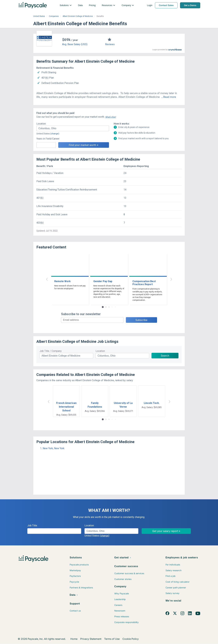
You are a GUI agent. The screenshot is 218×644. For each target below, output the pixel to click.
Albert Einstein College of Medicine (78, 16)
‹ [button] (47, 279)
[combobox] (73, 128)
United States (39, 16)
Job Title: (32, 525)
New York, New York (53, 448)
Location (100, 351)
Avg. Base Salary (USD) (75, 44)
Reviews (110, 44)
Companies (54, 16)
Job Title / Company (51, 351)
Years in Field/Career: (48, 139)
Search (165, 356)
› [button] (171, 279)
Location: (41, 124)
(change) (55, 134)
